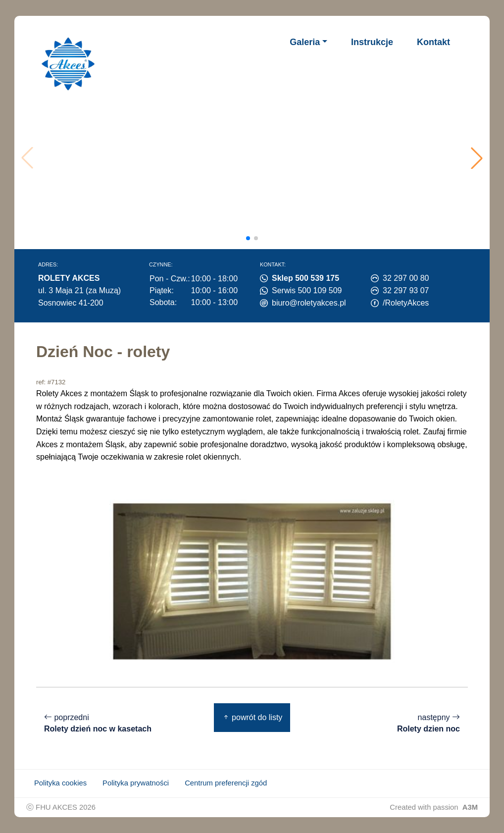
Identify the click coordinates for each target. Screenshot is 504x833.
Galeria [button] (305, 42)
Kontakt (433, 42)
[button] (477, 158)
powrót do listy (252, 717)
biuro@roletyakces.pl (309, 303)
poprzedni (98, 723)
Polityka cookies (60, 783)
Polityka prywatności (136, 783)
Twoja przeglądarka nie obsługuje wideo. (254, 158)
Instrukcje (372, 42)
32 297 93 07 (406, 290)
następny (428, 723)
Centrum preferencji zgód (226, 783)
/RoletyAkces (406, 303)
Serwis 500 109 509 (307, 290)
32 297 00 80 (406, 278)
